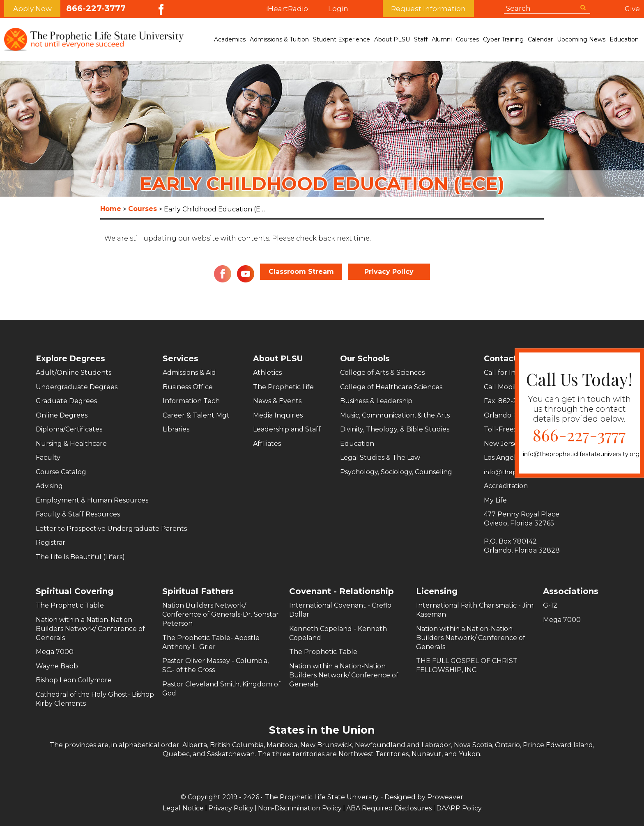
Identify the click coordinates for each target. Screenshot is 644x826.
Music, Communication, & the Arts (395, 415)
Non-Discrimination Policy (300, 808)
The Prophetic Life (283, 387)
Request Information (447, 9)
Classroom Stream (301, 272)
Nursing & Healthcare (71, 444)
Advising (49, 486)
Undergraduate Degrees (77, 387)
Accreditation (497, 486)
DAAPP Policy (460, 808)
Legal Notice (182, 808)
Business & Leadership (376, 401)
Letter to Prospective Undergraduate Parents (111, 529)
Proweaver (445, 797)
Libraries (176, 429)
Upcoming (581, 40)
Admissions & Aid (189, 373)
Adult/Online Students (74, 373)
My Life (487, 500)
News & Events (277, 401)
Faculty (48, 458)
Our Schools (366, 358)
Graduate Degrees (66, 401)
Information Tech (191, 401)
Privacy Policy (389, 272)
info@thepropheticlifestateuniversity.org (581, 454)
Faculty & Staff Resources (78, 514)
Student (342, 40)
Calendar (540, 39)
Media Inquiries (278, 415)
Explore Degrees (72, 358)
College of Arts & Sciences (382, 373)
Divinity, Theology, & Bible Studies (395, 429)
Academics (230, 39)
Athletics (267, 373)
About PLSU (392, 39)
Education (624, 39)
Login (357, 9)
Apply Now (32, 9)
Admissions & (279, 40)
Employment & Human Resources (92, 500)
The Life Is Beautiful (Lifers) (80, 557)
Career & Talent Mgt (196, 415)
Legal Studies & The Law (380, 458)
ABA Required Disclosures (389, 808)
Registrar (51, 543)
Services (181, 358)
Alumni (442, 39)
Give (632, 9)
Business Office (188, 387)
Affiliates (267, 444)
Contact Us (500, 358)
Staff (421, 39)
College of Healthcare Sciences (391, 387)
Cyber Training (503, 39)
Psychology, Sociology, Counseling (396, 472)
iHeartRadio (287, 9)
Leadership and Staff (287, 429)
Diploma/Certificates (69, 429)
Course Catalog (61, 472)
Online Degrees (62, 415)
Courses (467, 39)
